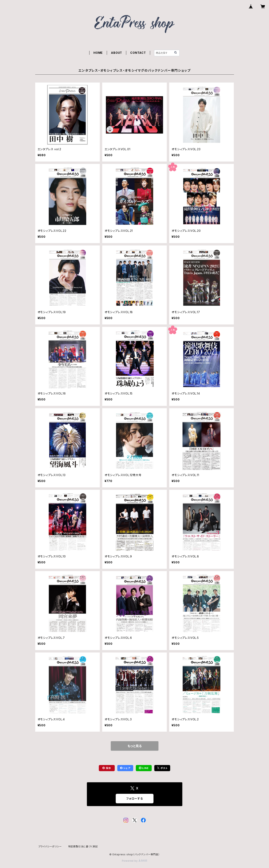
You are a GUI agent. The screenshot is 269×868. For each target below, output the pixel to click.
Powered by (135, 861)
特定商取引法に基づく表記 (83, 846)
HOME (98, 53)
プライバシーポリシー (50, 846)
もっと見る (135, 746)
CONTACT (138, 53)
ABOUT (117, 53)
